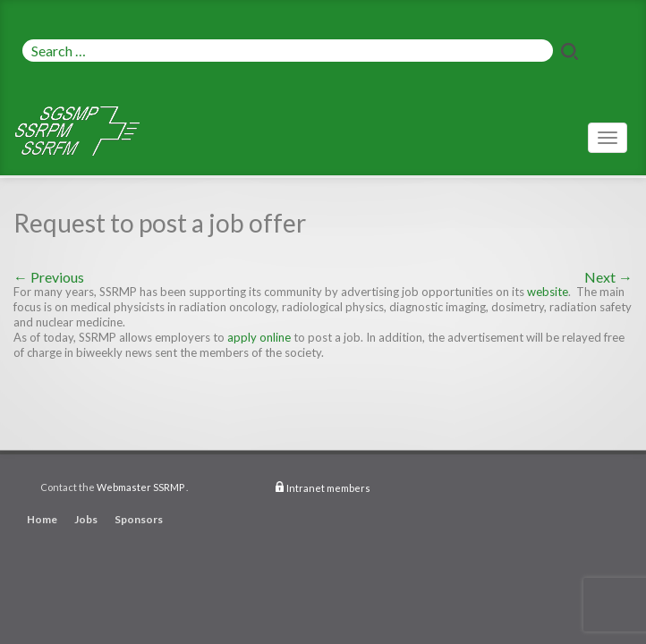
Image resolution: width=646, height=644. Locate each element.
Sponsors (139, 519)
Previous (49, 277)
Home (42, 519)
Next (608, 277)
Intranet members (328, 488)
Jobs (86, 519)
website (548, 292)
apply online (259, 337)
